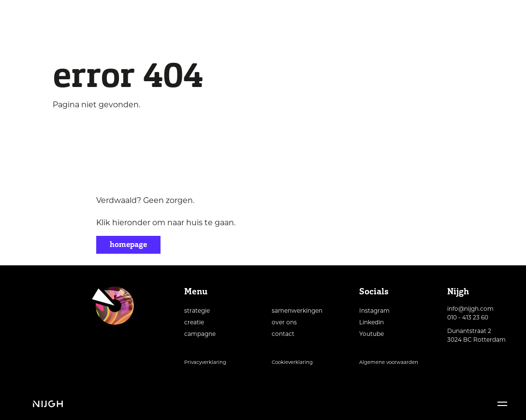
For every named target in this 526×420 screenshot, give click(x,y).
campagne (200, 334)
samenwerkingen (297, 311)
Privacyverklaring (205, 362)
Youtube (372, 334)
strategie (197, 311)
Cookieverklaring (292, 362)
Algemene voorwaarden (389, 362)
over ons (284, 322)
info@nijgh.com (470, 309)
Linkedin (372, 322)
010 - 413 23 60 (468, 317)
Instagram (374, 311)
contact (283, 334)
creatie (194, 322)
